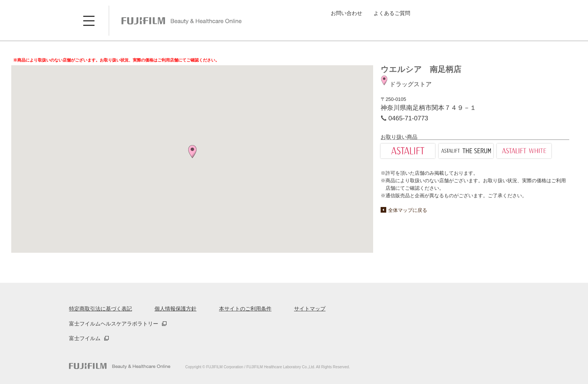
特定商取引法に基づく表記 (100, 309)
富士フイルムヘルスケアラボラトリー (114, 324)
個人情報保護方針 (175, 309)
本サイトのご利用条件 (245, 309)
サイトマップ (310, 309)
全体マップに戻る (408, 210)
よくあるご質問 (392, 13)
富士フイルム (85, 338)
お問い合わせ (346, 13)
